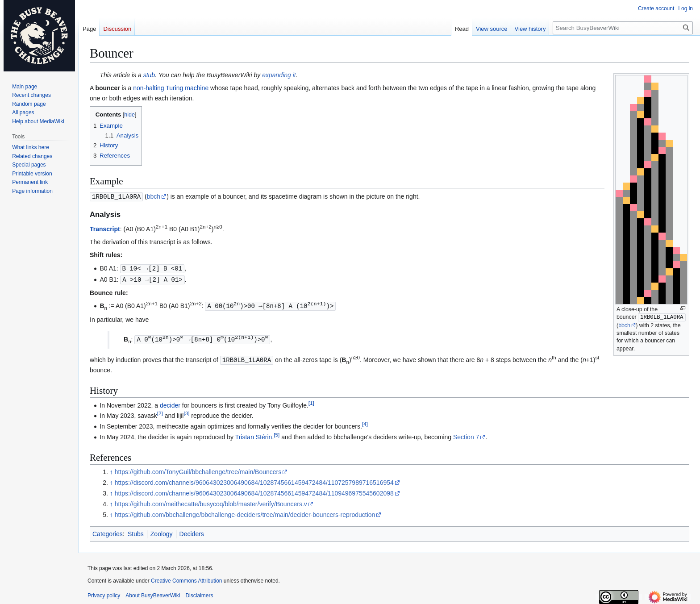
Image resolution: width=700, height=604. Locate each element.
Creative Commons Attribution (186, 578)
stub (149, 75)
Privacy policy (104, 593)
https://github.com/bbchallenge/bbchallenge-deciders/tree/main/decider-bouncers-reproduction (245, 512)
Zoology (162, 531)
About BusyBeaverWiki (153, 593)
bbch (624, 325)
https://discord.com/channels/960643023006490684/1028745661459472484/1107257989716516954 (254, 480)
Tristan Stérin (254, 434)
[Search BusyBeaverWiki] (623, 28)
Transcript (105, 229)
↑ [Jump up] (111, 469)
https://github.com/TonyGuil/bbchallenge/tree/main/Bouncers (198, 469)
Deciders (192, 531)
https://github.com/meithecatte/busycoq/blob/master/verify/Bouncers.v (211, 501)
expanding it (279, 75)
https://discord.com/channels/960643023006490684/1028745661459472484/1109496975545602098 (254, 491)
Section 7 (466, 434)
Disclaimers (199, 593)
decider (170, 403)
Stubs (136, 531)
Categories (108, 531)
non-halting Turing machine (171, 88)
